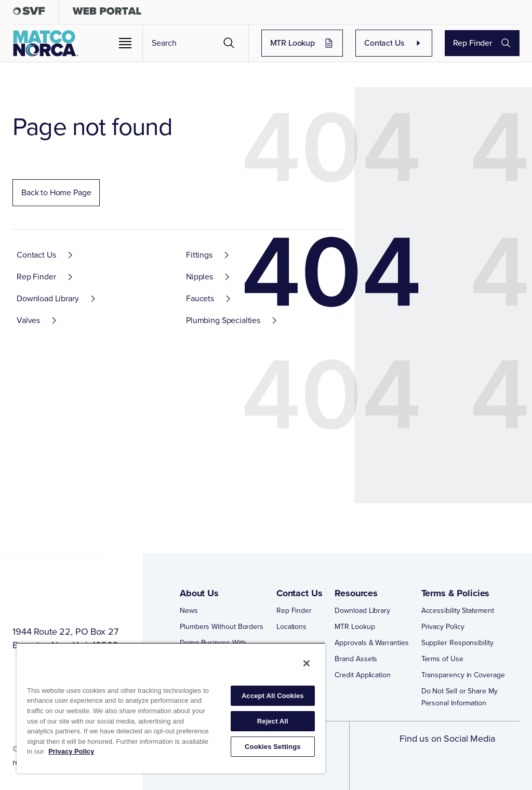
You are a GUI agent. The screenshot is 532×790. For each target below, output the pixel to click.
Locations (291, 627)
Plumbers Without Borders (222, 627)
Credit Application (363, 675)
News (189, 611)
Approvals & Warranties (371, 643)
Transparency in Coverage (463, 675)
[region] (171, 708)
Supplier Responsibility (457, 643)
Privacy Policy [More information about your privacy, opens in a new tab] (71, 751)
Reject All (273, 721)
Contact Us (394, 43)
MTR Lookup (302, 43)
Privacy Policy (443, 627)
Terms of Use (442, 659)
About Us (199, 593)
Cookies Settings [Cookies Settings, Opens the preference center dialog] (273, 747)
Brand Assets (356, 659)
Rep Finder (482, 43)
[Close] (307, 663)
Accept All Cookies (273, 696)
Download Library (362, 611)
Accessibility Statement (458, 611)
